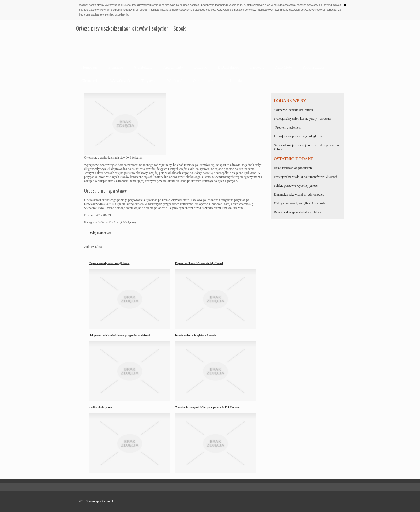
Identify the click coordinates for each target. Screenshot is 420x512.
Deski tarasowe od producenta (293, 168)
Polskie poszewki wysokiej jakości (296, 186)
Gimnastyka (91, 81)
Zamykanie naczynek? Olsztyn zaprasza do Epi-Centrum (208, 407)
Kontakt (236, 81)
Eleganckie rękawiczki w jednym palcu (299, 195)
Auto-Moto (284, 67)
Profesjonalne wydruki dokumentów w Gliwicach (306, 177)
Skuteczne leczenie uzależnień (293, 110)
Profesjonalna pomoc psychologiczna (298, 136)
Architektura (143, 67)
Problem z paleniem (287, 128)
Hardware (257, 67)
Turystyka (149, 81)
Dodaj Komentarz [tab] (100, 233)
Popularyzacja (313, 67)
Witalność (175, 81)
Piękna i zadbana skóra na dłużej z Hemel (199, 263)
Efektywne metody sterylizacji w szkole (299, 203)
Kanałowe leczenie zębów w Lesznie (195, 335)
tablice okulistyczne (101, 407)
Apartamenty (173, 67)
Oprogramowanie (206, 81)
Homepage (90, 67)
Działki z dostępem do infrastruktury (297, 212)
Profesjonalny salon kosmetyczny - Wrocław (303, 119)
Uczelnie (200, 67)
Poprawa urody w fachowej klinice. (109, 263)
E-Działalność (228, 67)
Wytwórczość (121, 81)
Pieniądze (116, 67)
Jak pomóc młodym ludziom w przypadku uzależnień (120, 335)
